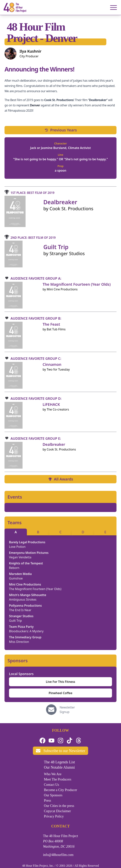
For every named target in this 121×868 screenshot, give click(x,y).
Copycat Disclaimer (57, 811)
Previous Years (60, 130)
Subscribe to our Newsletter (61, 751)
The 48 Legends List (59, 762)
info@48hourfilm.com (58, 855)
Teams (15, 523)
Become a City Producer (60, 790)
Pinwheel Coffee (60, 693)
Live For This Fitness (60, 682)
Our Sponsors (53, 795)
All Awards (60, 479)
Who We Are (53, 774)
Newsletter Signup (67, 710)
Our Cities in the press (59, 806)
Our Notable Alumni (59, 767)
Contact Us (52, 785)
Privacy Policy (54, 816)
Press (48, 800)
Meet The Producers (58, 779)
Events (15, 497)
